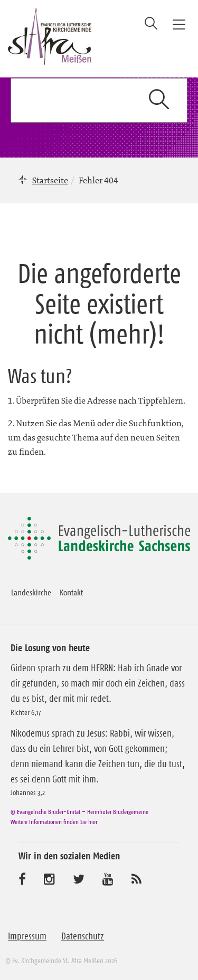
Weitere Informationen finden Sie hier (54, 822)
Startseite (50, 180)
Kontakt (71, 592)
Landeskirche (31, 592)
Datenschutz (83, 936)
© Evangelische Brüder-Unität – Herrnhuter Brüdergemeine (79, 812)
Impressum (27, 936)
